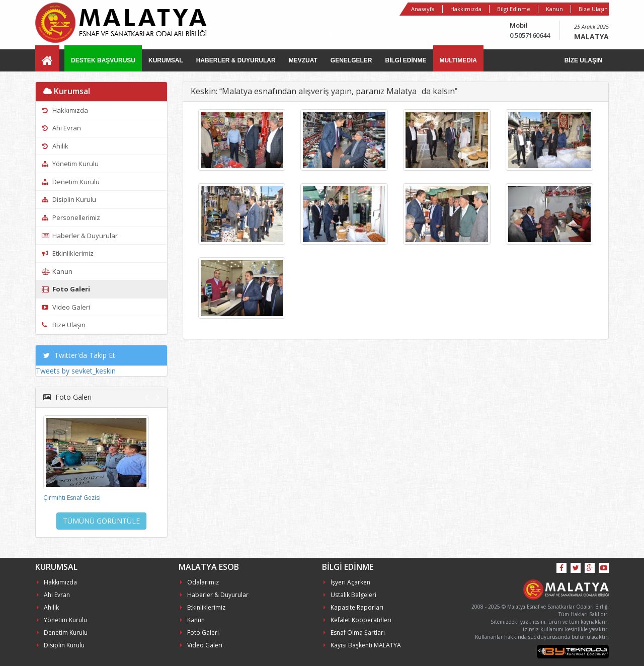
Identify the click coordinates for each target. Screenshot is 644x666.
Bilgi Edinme (514, 9)
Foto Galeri (66, 289)
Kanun (554, 9)
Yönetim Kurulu (70, 164)
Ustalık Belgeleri (350, 595)
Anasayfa (423, 9)
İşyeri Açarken (347, 582)
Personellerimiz (71, 217)
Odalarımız (199, 582)
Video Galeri (66, 307)
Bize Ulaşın (593, 9)
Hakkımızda (466, 9)
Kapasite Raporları (353, 607)
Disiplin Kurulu (69, 199)
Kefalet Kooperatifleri (357, 620)
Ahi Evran (61, 128)
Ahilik (55, 146)
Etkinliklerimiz (68, 253)
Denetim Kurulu (71, 182)
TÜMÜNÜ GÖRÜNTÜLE (101, 521)
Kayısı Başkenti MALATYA (362, 645)
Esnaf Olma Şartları (354, 633)
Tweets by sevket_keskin (76, 371)
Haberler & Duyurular (80, 236)
